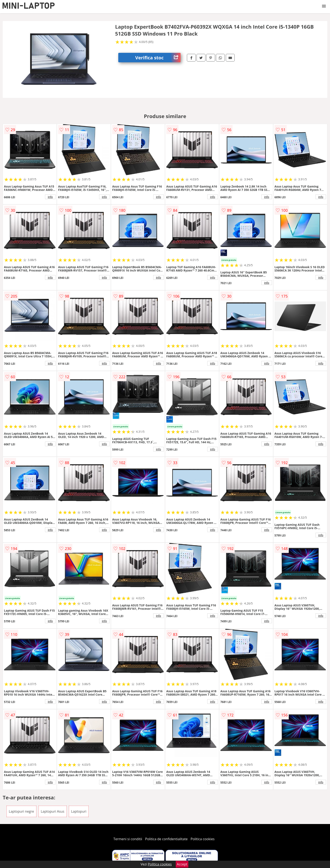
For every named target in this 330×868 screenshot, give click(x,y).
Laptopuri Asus (53, 811)
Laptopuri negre (21, 811)
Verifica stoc (158, 58)
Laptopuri (79, 811)
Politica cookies (203, 839)
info (50, 197)
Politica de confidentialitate (166, 839)
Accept (182, 864)
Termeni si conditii (128, 839)
